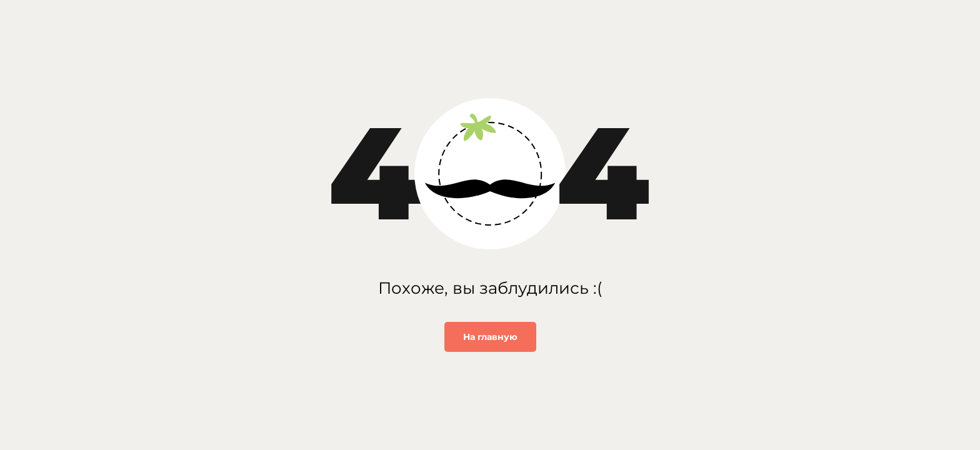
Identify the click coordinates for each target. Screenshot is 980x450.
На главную (490, 337)
